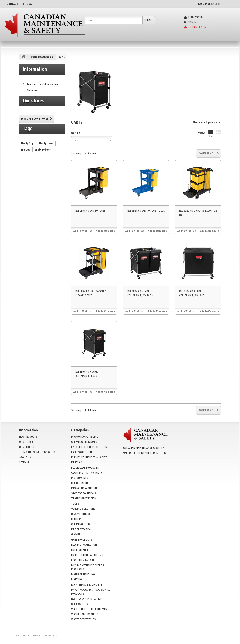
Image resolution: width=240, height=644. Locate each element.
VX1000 (26, 183)
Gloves (76, 534)
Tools (75, 504)
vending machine (32, 171)
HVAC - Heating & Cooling (87, 555)
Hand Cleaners (81, 550)
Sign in (190, 22)
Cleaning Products (84, 524)
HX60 (24, 177)
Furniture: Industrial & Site (89, 457)
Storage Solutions (84, 493)
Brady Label (46, 158)
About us (32, 89)
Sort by (76, 133)
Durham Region (195, 27)
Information (35, 69)
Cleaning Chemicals (84, 442)
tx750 (36, 177)
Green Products (82, 540)
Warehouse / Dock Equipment (90, 609)
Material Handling (83, 574)
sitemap (28, 4)
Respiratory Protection (87, 599)
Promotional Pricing (85, 437)
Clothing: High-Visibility (87, 473)
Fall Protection (82, 452)
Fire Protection (81, 529)
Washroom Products (85, 614)
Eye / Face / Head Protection (89, 447)
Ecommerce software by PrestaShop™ (39, 636)
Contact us (27, 447)
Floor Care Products (85, 468)
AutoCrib (52, 171)
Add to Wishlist (82, 231)
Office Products (82, 483)
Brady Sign (28, 158)
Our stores (32, 95)
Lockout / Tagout (83, 560)
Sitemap (24, 462)
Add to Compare (105, 231)
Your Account (194, 17)
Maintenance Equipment (87, 585)
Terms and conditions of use (42, 82)
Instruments (80, 478)
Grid (211, 134)
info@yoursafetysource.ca (149, 467)
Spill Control (80, 604)
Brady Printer (43, 164)
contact (12, 4)
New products (28, 437)
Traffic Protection (84, 498)
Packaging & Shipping (85, 488)
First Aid (77, 462)
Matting (77, 579)
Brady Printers (81, 514)
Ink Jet (25, 164)
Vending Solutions (83, 509)
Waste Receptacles (42, 57)
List (218, 134)
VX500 (48, 177)
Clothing (77, 519)
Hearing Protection (84, 545)
